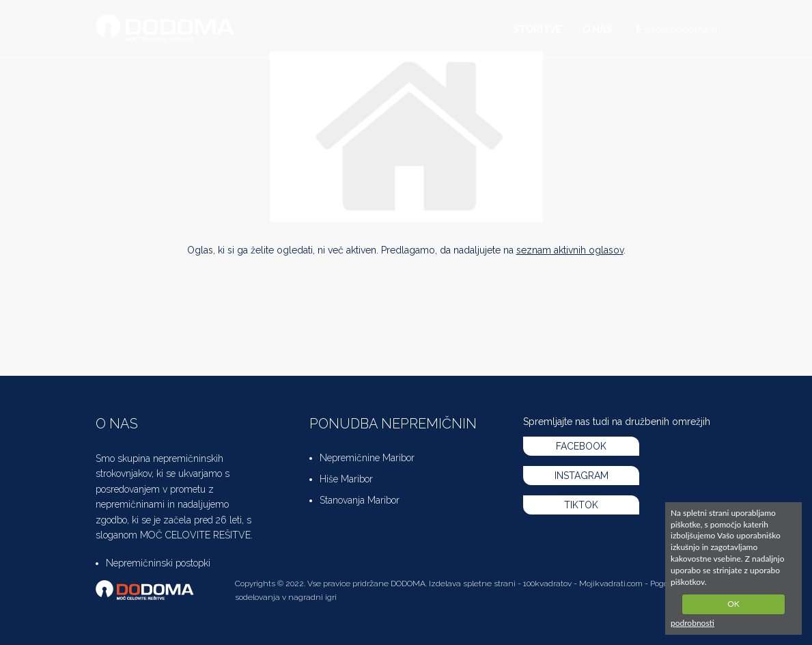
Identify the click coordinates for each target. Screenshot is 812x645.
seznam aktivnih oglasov (570, 250)
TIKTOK (581, 505)
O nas (597, 29)
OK (733, 604)
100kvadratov (547, 584)
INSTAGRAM (582, 476)
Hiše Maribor (346, 479)
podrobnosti (692, 623)
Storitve (537, 29)
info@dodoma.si (681, 29)
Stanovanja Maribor (360, 500)
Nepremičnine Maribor (367, 458)
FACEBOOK (581, 446)
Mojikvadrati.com (611, 584)
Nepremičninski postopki (158, 563)
